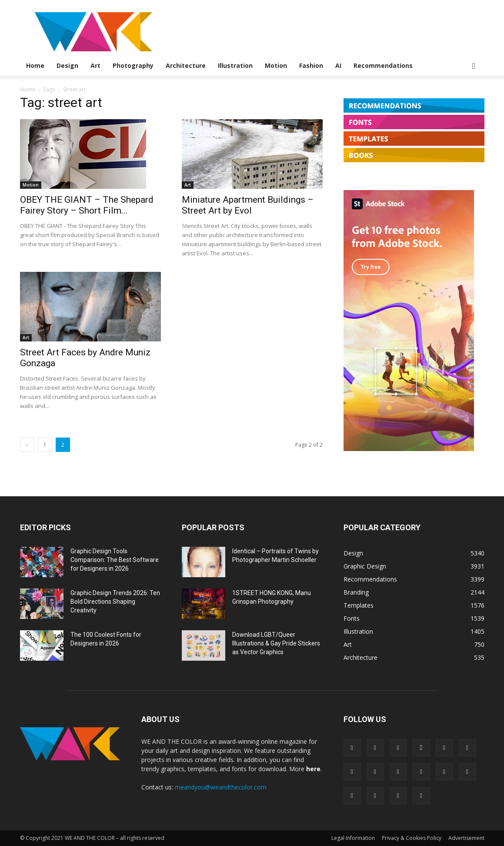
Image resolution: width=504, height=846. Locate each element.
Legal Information (353, 838)
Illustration (235, 65)
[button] (474, 66)
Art (95, 65)
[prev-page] (27, 445)
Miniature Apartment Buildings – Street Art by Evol (248, 205)
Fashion (311, 65)
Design (67, 65)
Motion (276, 65)
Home (35, 65)
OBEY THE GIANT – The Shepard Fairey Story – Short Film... (87, 205)
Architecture (186, 65)
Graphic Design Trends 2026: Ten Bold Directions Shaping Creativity (115, 602)
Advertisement (466, 838)
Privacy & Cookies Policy (412, 838)
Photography (133, 65)
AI (338, 65)
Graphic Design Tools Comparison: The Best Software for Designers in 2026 (115, 560)
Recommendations (383, 65)
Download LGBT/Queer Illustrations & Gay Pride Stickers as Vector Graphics (276, 643)
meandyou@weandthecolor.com (221, 787)
